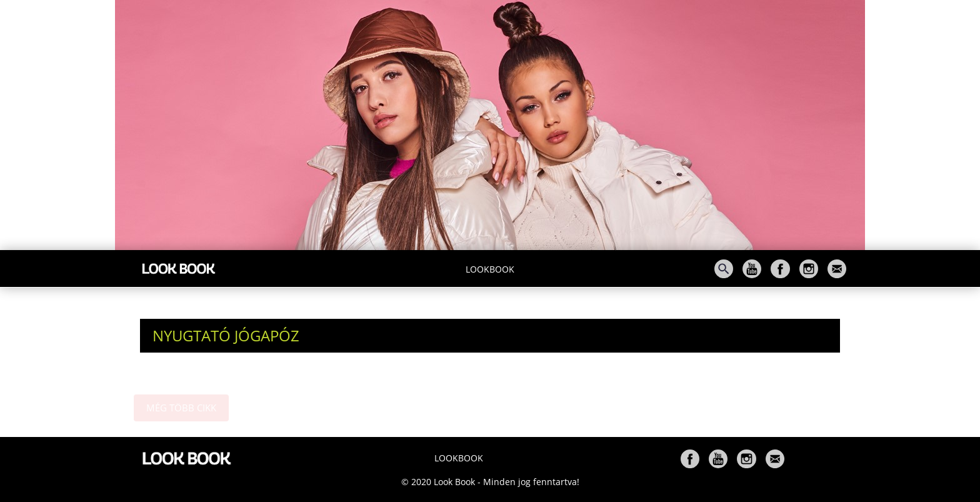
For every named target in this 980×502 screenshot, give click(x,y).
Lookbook (490, 269)
